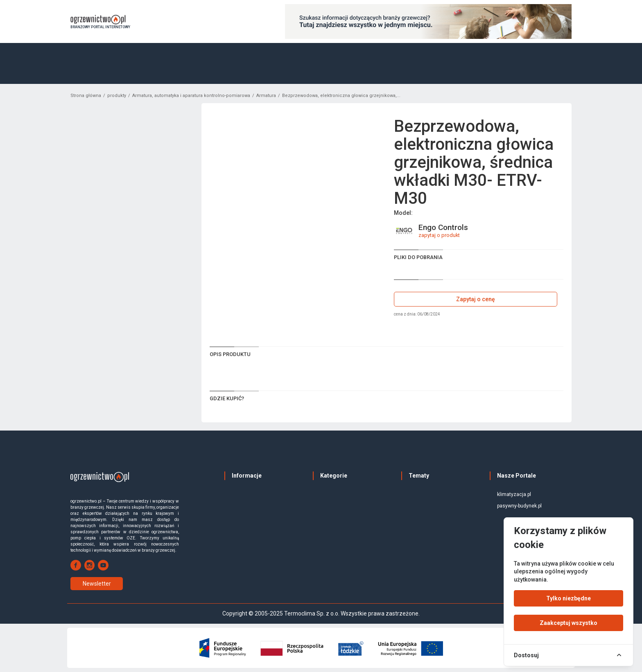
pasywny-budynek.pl (519, 506)
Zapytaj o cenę (476, 299)
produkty (117, 96)
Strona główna (86, 96)
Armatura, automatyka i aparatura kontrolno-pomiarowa (191, 96)
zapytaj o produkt (439, 235)
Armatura (266, 96)
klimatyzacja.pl (514, 494)
